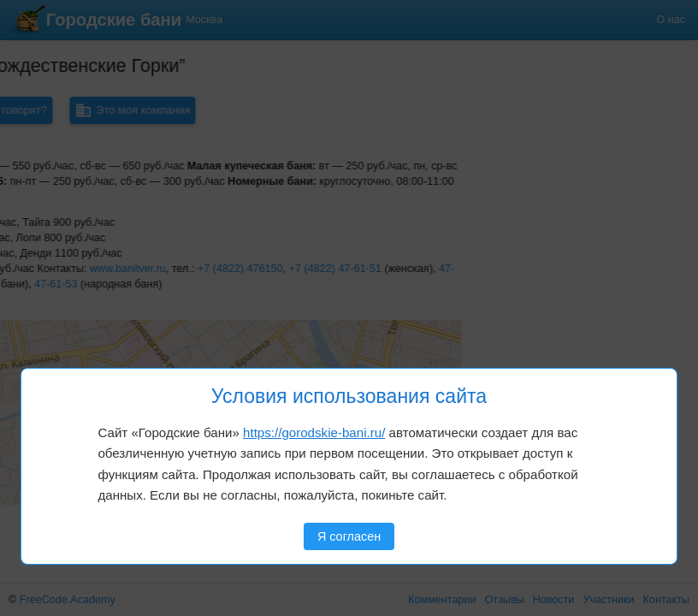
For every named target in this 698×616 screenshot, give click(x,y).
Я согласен (349, 536)
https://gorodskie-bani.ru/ (314, 432)
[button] (70, 350)
